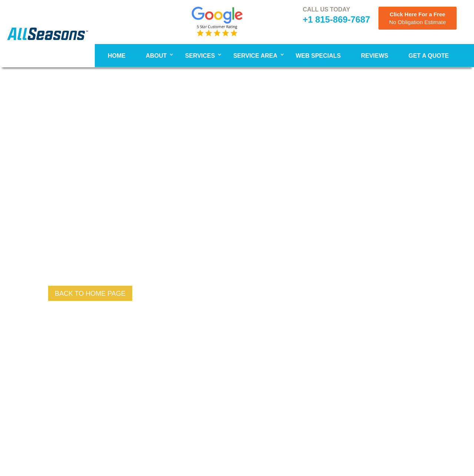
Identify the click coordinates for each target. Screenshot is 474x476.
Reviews (375, 56)
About (156, 56)
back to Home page (90, 294)
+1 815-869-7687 (337, 19)
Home (117, 56)
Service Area (255, 56)
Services (200, 56)
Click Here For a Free (418, 18)
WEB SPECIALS (318, 56)
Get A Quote (429, 56)
